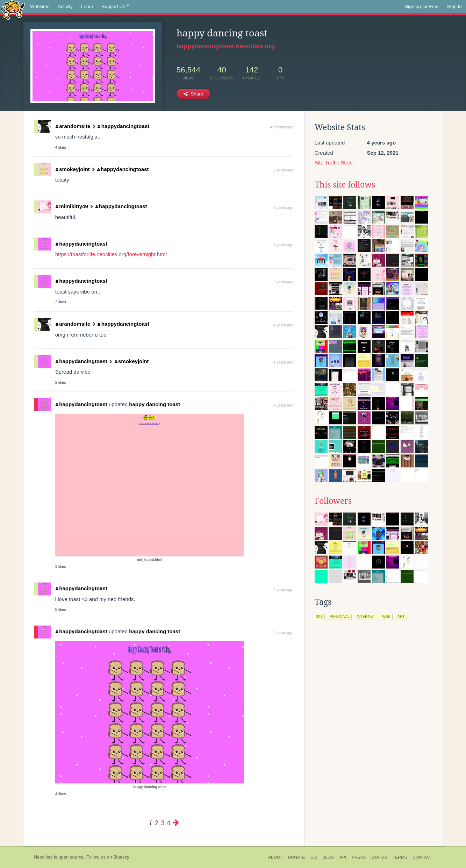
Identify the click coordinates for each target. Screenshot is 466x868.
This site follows (345, 185)
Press (359, 857)
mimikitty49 (72, 206)
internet (366, 616)
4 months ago (282, 127)
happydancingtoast (123, 126)
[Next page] (176, 823)
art (401, 616)
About (275, 857)
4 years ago (283, 325)
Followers (333, 501)
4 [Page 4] (168, 823)
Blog (328, 857)
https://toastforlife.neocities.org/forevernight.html (111, 254)
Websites (40, 6)
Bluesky (121, 857)
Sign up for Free (422, 6)
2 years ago (283, 170)
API (343, 857)
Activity (65, 6)
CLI (314, 857)
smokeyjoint (73, 169)
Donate (296, 857)
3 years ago (283, 207)
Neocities (43, 857)
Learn (87, 6)
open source (71, 857)
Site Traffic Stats (334, 163)
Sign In (454, 6)
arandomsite (73, 126)
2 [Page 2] (156, 823)
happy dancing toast (155, 404)
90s (320, 616)
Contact (422, 857)
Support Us (116, 7)
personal (340, 616)
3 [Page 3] (162, 823)
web (386, 616)
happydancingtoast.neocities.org (226, 46)
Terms (400, 857)
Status (379, 857)
